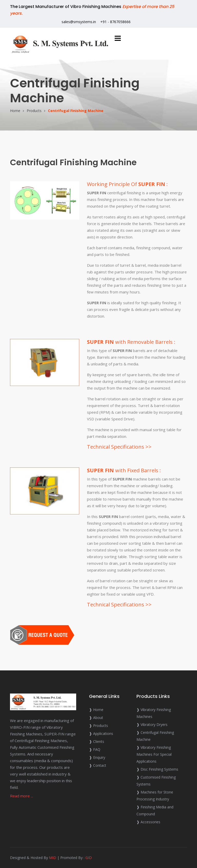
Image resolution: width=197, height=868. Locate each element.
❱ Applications (101, 733)
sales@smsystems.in (79, 22)
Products (34, 111)
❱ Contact (98, 765)
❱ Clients (97, 741)
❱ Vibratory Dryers (152, 724)
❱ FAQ (95, 749)
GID (89, 858)
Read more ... (22, 796)
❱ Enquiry (97, 757)
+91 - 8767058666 (115, 22)
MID (53, 858)
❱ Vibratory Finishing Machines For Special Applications (154, 754)
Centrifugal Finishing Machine (76, 111)
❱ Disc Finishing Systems (157, 769)
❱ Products (98, 726)
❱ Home (96, 710)
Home (15, 111)
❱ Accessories (148, 822)
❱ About (96, 718)
